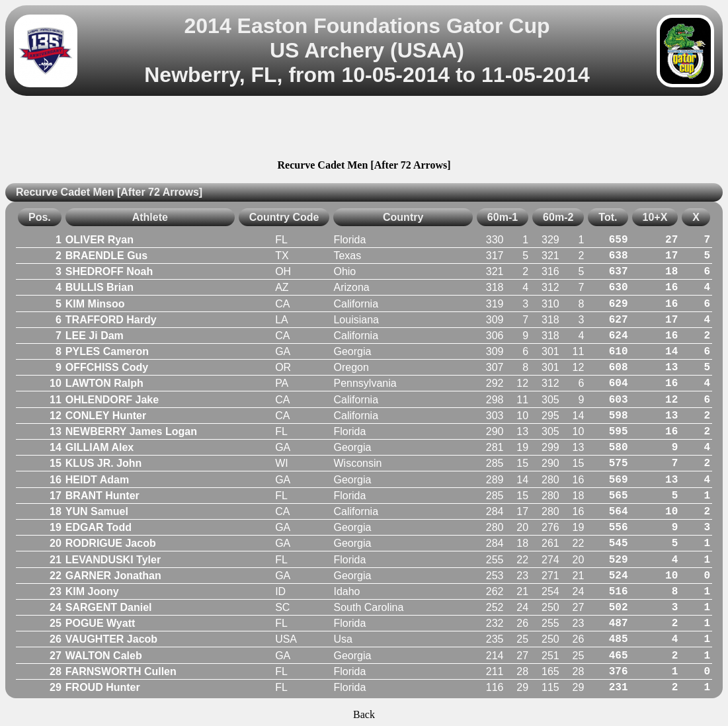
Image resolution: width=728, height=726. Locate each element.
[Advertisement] (364, 130)
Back (364, 714)
